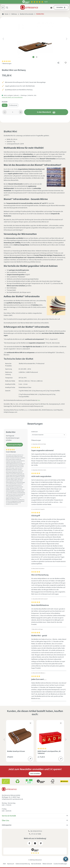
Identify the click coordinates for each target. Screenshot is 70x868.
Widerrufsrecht (47, 864)
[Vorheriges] (3, 39)
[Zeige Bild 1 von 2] (33, 57)
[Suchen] (7, 7)
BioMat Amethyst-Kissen (16, 751)
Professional (13, 105)
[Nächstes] (67, 39)
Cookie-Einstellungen (60, 864)
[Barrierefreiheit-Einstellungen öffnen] (66, 859)
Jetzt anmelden (35, 774)
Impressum (11, 864)
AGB (4, 864)
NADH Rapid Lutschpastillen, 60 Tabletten (49, 752)
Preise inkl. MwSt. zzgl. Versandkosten (12, 97)
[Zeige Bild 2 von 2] (37, 57)
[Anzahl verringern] (5, 112)
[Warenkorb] (51, 7)
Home (7, 14)
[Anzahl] (13, 112)
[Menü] (4, 8)
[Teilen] (58, 62)
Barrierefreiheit (36, 864)
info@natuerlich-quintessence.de (12, 799)
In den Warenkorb (46, 112)
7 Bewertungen (7, 64)
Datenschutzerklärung (23, 864)
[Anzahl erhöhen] (21, 112)
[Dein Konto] (61, 7)
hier (39, 400)
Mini (5, 105)
